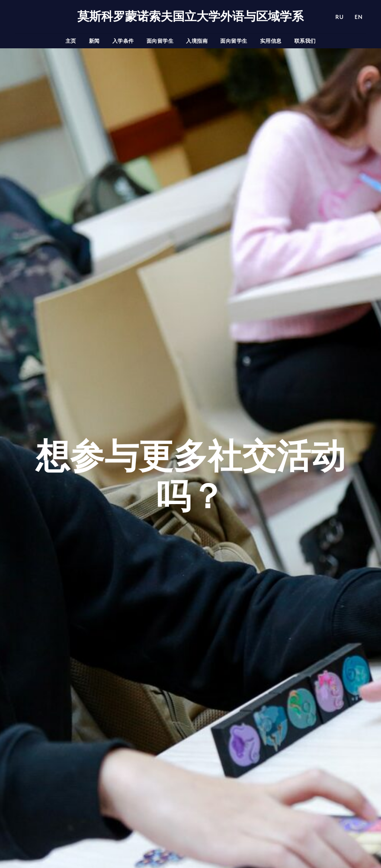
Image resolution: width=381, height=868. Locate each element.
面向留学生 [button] (160, 41)
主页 (71, 41)
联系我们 (305, 41)
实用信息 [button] (271, 41)
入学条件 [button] (123, 41)
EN (358, 17)
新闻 (94, 41)
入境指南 (197, 41)
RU (339, 17)
